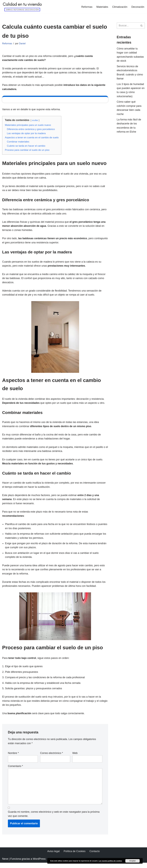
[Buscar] (128, 26)
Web (75, 758)
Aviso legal (53, 857)
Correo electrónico (51, 758)
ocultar (35, 121)
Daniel (23, 44)
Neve (5, 864)
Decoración (138, 7)
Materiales (102, 7)
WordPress (39, 864)
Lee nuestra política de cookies (110, 861)
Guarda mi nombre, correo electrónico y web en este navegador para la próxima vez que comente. (54, 819)
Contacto (95, 857)
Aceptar (133, 861)
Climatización (120, 7)
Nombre (13, 758)
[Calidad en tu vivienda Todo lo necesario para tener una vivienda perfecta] (22, 7)
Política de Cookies (75, 857)
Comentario (15, 771)
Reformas (86, 7)
